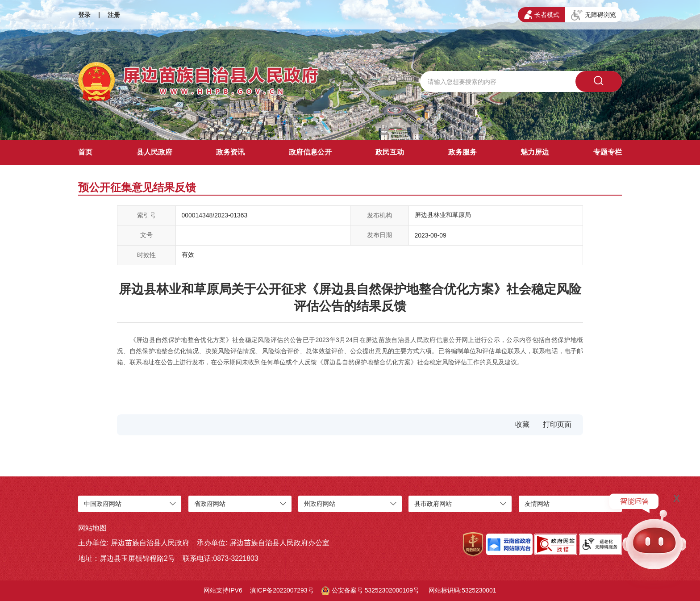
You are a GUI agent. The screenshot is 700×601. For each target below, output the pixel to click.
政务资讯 (230, 152)
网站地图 (92, 528)
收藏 (522, 424)
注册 (114, 15)
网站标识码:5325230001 (462, 590)
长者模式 (542, 15)
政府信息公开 (310, 152)
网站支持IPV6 (223, 590)
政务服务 (462, 152)
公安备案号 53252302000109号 (370, 591)
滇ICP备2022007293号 (282, 590)
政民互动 (390, 152)
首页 (85, 152)
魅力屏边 (535, 152)
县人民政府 (154, 152)
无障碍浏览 (594, 15)
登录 (84, 15)
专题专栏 (608, 152)
